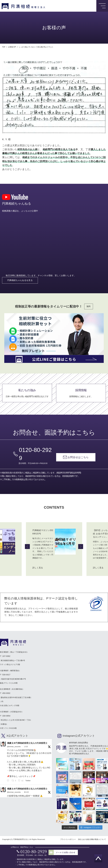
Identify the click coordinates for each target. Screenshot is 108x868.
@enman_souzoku (14, 747)
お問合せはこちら (78, 461)
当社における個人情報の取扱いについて (92, 840)
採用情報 (81, 397)
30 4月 (26, 793)
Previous (27, 547)
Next (81, 547)
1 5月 (26, 747)
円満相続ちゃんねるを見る (20, 284)
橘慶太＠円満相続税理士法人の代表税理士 (27, 744)
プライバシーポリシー (68, 840)
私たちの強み (27, 397)
